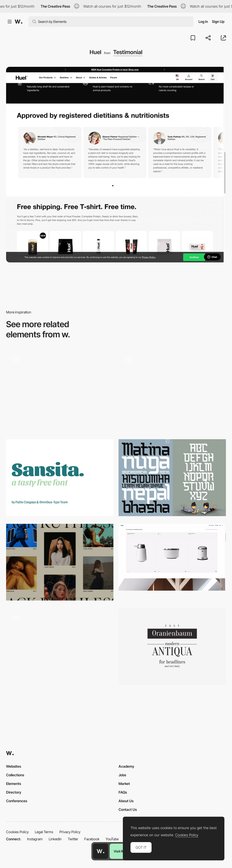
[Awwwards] (19, 22)
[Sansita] (60, 478)
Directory (14, 792)
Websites (14, 766)
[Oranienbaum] (172, 646)
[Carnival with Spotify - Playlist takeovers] (60, 389)
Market (124, 784)
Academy (126, 766)
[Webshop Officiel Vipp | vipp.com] (172, 557)
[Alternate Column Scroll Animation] (60, 562)
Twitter (73, 839)
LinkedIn (55, 839)
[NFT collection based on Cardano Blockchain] (172, 391)
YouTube (112, 839)
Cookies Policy (17, 832)
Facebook (92, 839)
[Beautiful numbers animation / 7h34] (60, 646)
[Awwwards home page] (101, 851)
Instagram (35, 839)
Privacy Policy (70, 832)
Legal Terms (44, 832)
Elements (14, 784)
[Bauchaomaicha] (172, 478)
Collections (15, 775)
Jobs (122, 775)
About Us (126, 801)
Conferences (17, 801)
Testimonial (128, 52)
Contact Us (128, 809)
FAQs (123, 792)
